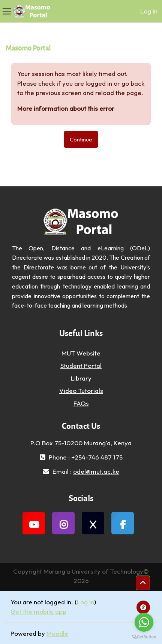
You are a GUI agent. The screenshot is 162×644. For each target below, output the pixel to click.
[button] (143, 583)
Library (81, 378)
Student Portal (81, 365)
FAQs (81, 403)
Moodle (57, 633)
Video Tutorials (81, 390)
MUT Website (81, 353)
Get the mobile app (38, 611)
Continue (81, 139)
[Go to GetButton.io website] (144, 637)
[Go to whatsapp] (144, 622)
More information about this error (66, 108)
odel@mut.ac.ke (96, 471)
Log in (149, 11)
